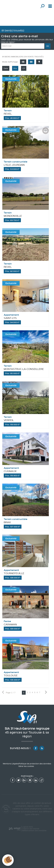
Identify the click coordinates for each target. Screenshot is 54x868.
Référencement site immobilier (34, 831)
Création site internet (31, 829)
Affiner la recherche (42, 6)
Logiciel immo (28, 827)
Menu (49, 6)
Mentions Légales (11, 764)
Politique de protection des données (35, 764)
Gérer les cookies (26, 766)
